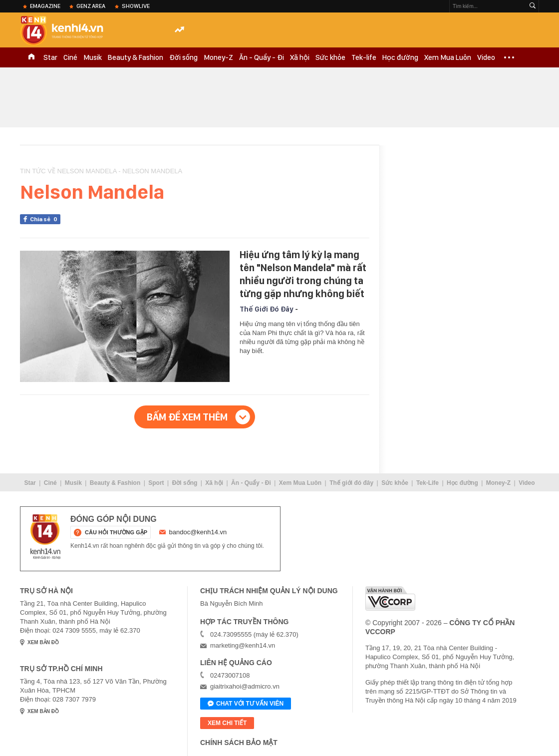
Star (50, 57)
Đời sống (183, 57)
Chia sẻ (45, 219)
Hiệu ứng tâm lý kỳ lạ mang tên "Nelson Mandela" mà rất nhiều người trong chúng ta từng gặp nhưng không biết (303, 274)
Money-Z (218, 57)
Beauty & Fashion (136, 57)
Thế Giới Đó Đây (266, 309)
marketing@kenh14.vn (243, 645)
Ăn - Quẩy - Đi (262, 57)
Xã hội (300, 57)
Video (486, 57)
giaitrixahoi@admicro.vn (245, 686)
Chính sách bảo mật (239, 743)
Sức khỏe (330, 57)
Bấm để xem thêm (187, 417)
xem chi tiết (227, 723)
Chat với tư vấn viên (246, 704)
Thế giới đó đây (351, 483)
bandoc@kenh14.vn (198, 532)
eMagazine (45, 6)
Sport (156, 483)
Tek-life (364, 57)
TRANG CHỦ (31, 57)
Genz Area (91, 6)
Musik (93, 57)
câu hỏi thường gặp (116, 532)
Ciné (70, 57)
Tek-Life (427, 483)
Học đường (400, 57)
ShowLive (136, 6)
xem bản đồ (43, 642)
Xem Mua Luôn (448, 57)
